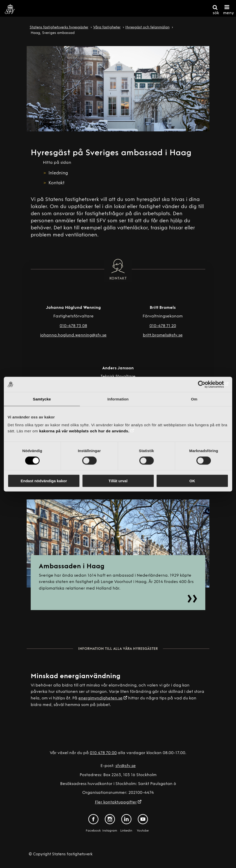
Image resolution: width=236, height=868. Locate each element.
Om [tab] (194, 399)
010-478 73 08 (73, 326)
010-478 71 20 (163, 326)
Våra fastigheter (107, 27)
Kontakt (56, 183)
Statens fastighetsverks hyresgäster (59, 27)
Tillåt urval (118, 481)
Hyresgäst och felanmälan (147, 27)
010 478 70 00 (103, 753)
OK (192, 481)
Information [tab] (118, 399)
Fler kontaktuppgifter (116, 802)
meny (229, 13)
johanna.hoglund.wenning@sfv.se (73, 335)
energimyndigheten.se (100, 698)
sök (216, 13)
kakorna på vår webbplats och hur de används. (84, 431)
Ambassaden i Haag (72, 567)
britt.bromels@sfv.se (163, 335)
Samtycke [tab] (42, 399)
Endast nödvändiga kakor (44, 481)
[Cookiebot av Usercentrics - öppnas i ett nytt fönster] (206, 384)
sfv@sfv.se (126, 766)
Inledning (58, 173)
